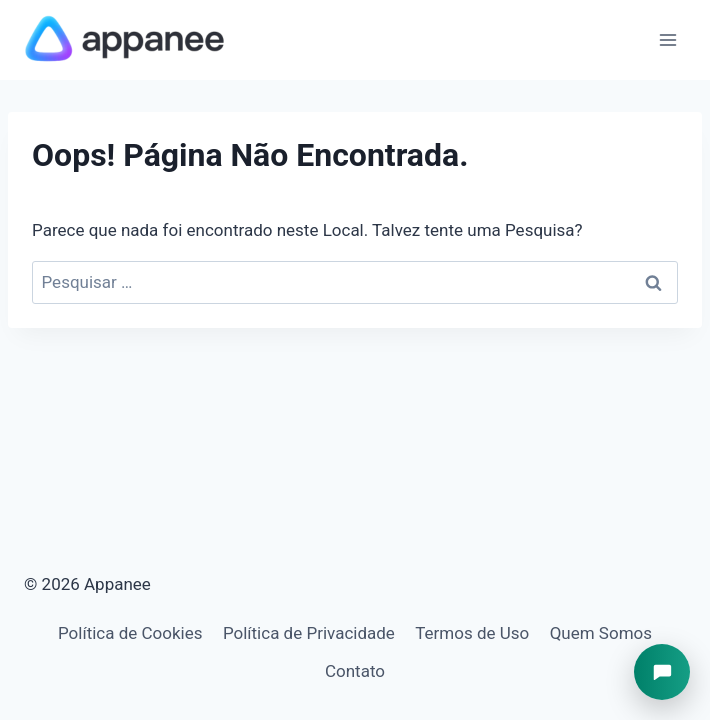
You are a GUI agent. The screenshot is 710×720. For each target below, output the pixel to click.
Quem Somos (601, 633)
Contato (355, 671)
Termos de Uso (472, 633)
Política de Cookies (130, 633)
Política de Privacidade (309, 633)
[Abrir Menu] (667, 39)
